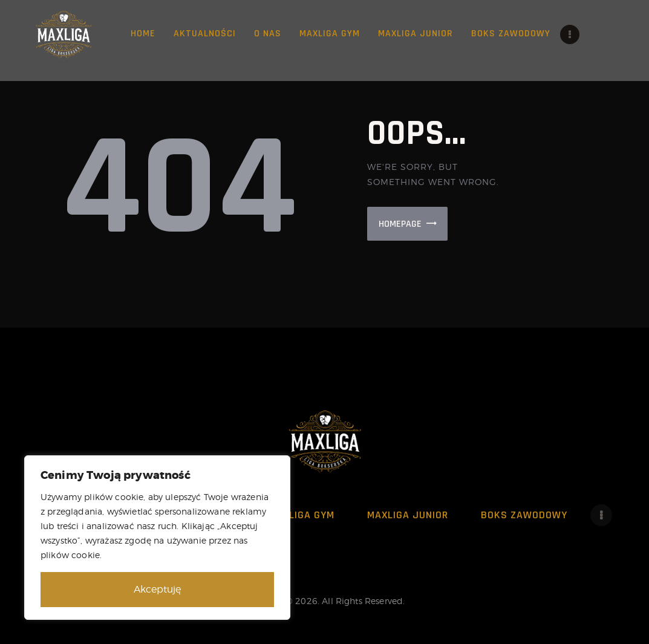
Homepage (400, 224)
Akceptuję (157, 589)
